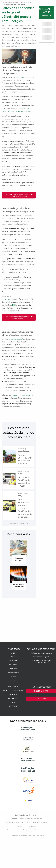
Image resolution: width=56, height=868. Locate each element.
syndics (7, 299)
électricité (20, 77)
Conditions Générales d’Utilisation (36, 822)
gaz (23, 215)
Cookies (20, 826)
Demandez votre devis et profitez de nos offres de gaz (19, 317)
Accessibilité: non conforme (44, 830)
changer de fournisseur (22, 395)
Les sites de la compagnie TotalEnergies (16, 830)
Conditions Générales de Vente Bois (26, 815)
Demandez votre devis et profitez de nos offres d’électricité (19, 195)
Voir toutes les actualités (19, 523)
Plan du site (32, 826)
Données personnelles (13, 822)
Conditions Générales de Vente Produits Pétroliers (26, 819)
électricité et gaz (15, 339)
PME (14, 305)
